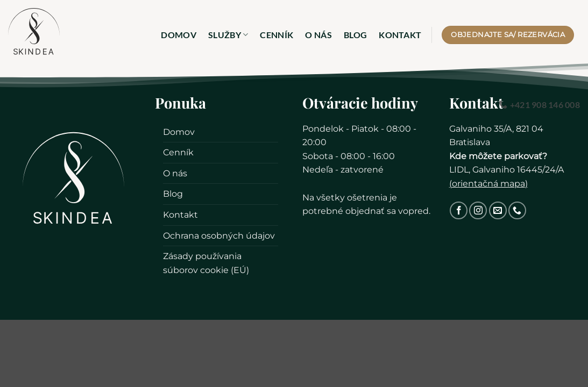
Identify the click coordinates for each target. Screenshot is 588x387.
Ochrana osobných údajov (219, 236)
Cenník (277, 35)
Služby (228, 35)
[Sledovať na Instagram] (478, 210)
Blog (355, 35)
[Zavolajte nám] (517, 210)
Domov (179, 35)
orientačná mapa (488, 184)
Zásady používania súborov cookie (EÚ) (206, 263)
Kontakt (400, 35)
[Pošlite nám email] (498, 210)
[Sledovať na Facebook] (459, 210)
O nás (318, 35)
